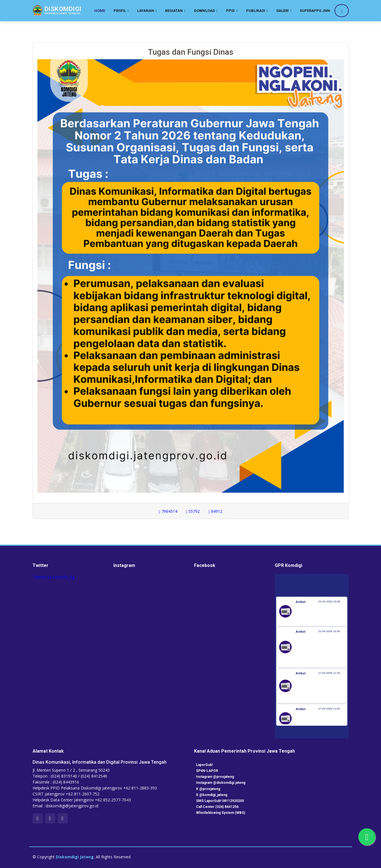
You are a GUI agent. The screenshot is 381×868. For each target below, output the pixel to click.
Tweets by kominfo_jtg (54, 577)
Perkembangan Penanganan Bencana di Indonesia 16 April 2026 (317, 721)
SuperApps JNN (315, 11)
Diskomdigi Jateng (75, 857)
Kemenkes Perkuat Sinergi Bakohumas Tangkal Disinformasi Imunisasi (319, 614)
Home (100, 11)
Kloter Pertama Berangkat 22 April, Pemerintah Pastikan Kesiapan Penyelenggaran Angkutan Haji (319, 650)
